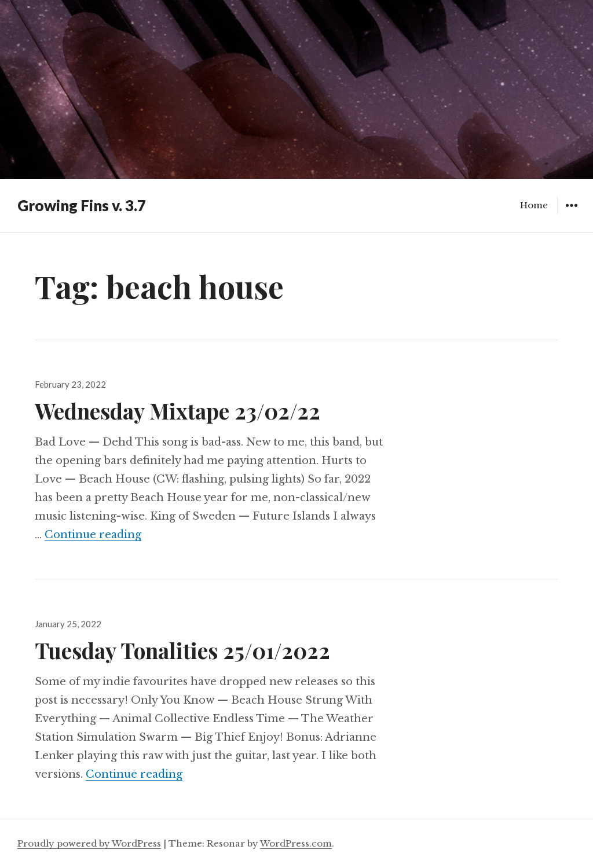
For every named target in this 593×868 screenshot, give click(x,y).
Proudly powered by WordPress (89, 843)
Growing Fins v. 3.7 (82, 205)
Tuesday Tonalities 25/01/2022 (182, 650)
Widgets (571, 214)
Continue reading (93, 535)
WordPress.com (296, 843)
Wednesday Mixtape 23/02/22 (177, 411)
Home (534, 205)
